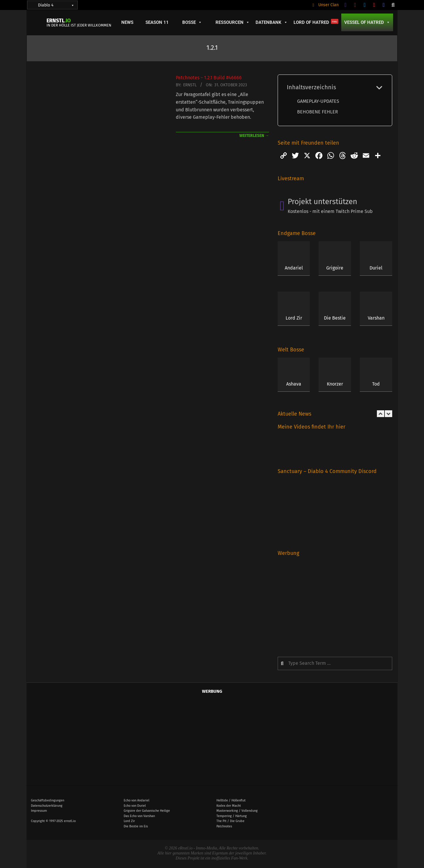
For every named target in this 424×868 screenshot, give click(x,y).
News (127, 22)
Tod (376, 384)
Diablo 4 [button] (56, 5)
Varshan (376, 318)
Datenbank (272, 22)
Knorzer (335, 384)
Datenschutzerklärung (47, 806)
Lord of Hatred (316, 22)
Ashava (294, 384)
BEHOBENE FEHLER (318, 112)
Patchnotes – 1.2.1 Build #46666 (209, 78)
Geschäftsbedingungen (48, 800)
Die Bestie (335, 318)
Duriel (376, 268)
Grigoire (335, 268)
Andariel (294, 268)
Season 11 (157, 22)
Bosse (192, 22)
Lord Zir (294, 318)
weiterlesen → (254, 136)
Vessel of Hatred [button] (367, 22)
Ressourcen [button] (233, 22)
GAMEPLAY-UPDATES (318, 101)
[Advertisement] (335, 602)
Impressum (39, 811)
